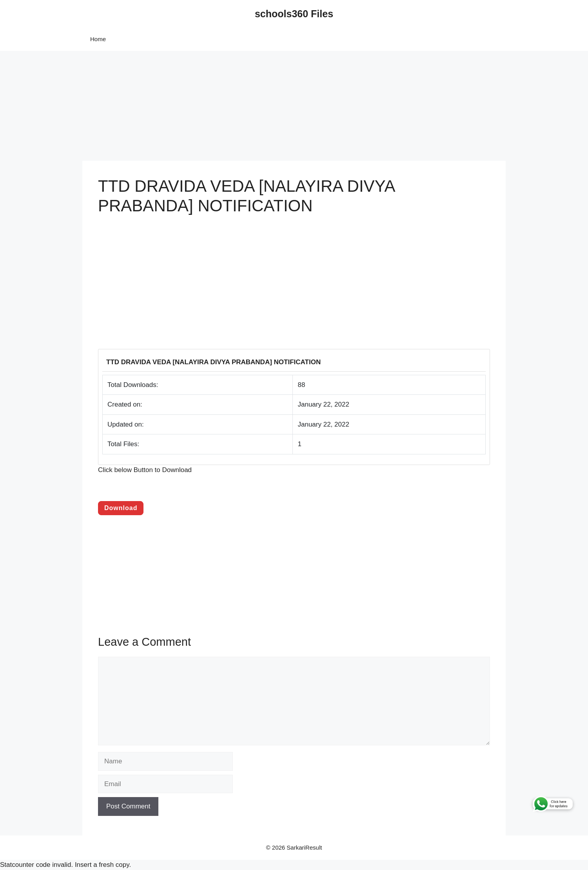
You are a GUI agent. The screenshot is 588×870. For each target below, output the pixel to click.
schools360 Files (294, 14)
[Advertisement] (235, 106)
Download (121, 508)
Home (98, 39)
